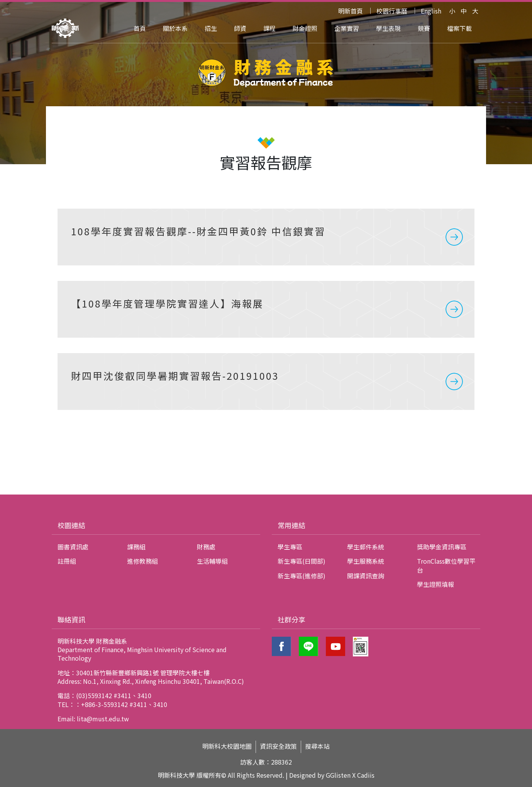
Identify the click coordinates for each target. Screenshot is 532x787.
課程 (269, 28)
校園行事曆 (392, 11)
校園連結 (71, 525)
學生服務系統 (366, 561)
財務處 (206, 547)
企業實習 (347, 28)
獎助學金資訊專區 (442, 547)
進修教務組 (142, 561)
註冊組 (67, 561)
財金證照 (305, 28)
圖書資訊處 (73, 547)
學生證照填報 (435, 584)
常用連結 (291, 525)
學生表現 (388, 28)
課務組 (136, 547)
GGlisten (338, 775)
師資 (240, 28)
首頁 (140, 28)
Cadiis (366, 775)
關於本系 (175, 28)
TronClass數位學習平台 (446, 565)
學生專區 (290, 547)
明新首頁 (351, 11)
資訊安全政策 (278, 746)
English (431, 11)
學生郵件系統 (366, 547)
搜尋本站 (317, 746)
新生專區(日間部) (302, 561)
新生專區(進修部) (302, 576)
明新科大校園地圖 (227, 746)
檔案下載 (459, 28)
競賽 (424, 28)
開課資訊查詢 (366, 576)
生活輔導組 (212, 561)
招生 (211, 28)
